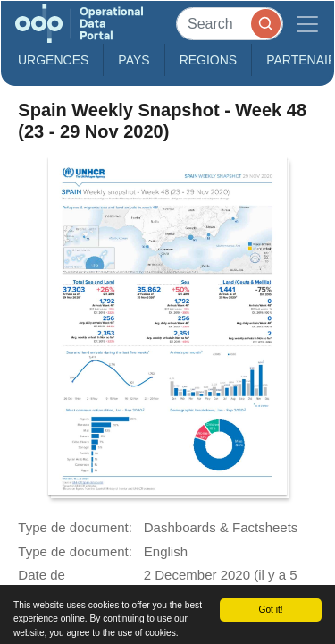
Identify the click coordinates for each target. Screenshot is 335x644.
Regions (209, 60)
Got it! (270, 610)
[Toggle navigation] (307, 24)
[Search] (230, 24)
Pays (134, 60)
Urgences (53, 60)
